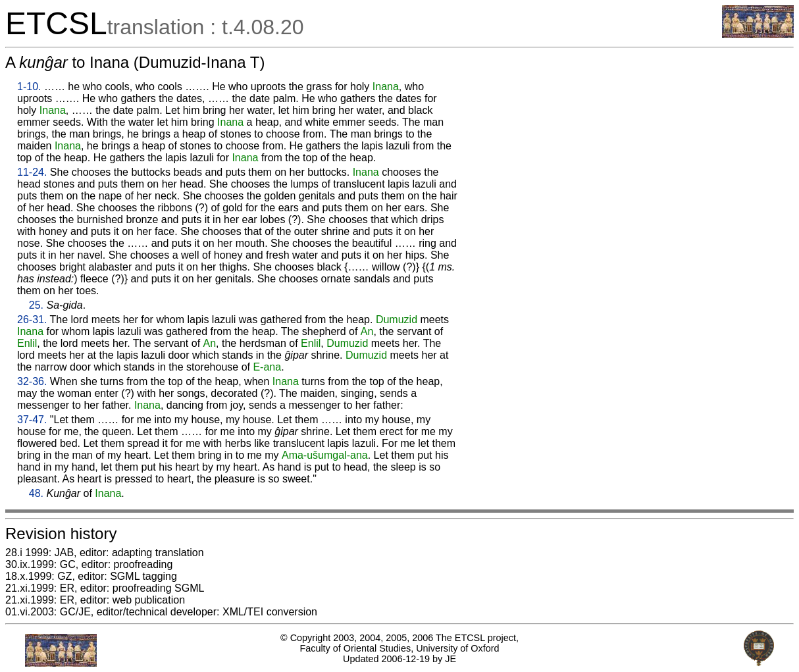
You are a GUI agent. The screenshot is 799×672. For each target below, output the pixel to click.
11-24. (32, 172)
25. (36, 305)
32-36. (32, 381)
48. (36, 493)
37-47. (32, 420)
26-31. (32, 320)
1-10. (29, 87)
